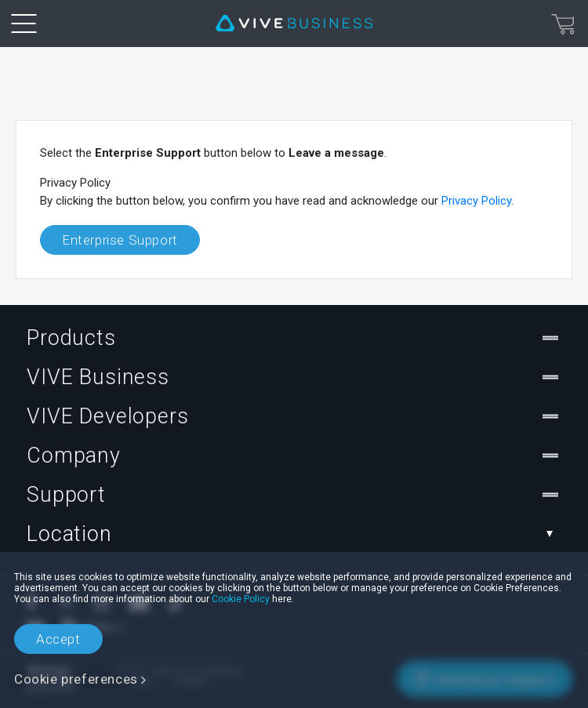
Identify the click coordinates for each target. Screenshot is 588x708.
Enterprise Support (120, 240)
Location (294, 534)
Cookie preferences (76, 679)
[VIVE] (294, 24)
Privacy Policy (476, 201)
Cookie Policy (241, 599)
